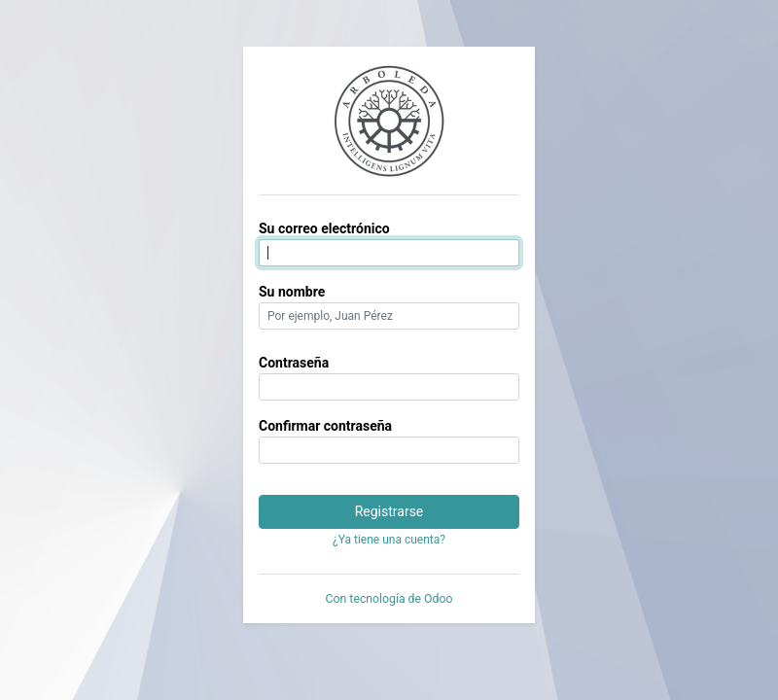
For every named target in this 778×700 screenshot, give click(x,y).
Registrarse (389, 511)
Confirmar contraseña (325, 426)
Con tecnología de (389, 599)
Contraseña (294, 363)
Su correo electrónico (324, 228)
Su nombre (292, 292)
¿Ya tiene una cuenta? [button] (389, 540)
